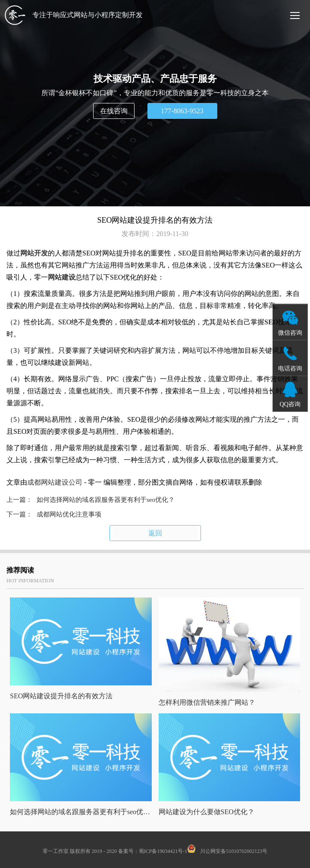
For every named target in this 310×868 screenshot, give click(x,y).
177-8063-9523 (182, 111)
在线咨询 (113, 111)
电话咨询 (290, 368)
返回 (155, 533)
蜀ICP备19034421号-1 (163, 851)
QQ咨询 (290, 404)
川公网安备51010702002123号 (227, 851)
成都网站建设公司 (55, 482)
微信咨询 (290, 333)
